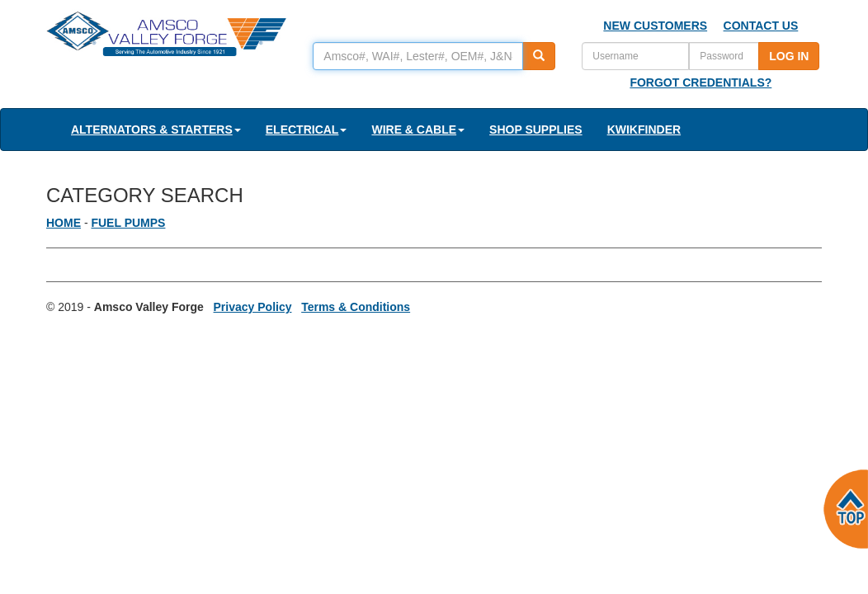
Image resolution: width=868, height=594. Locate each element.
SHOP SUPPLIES (536, 130)
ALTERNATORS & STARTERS (156, 130)
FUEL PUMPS (128, 223)
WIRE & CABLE (418, 130)
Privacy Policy (253, 307)
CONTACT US (761, 26)
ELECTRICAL (307, 130)
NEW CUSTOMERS (655, 26)
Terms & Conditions (356, 307)
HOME (64, 223)
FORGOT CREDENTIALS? (701, 82)
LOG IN (789, 56)
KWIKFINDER (644, 130)
